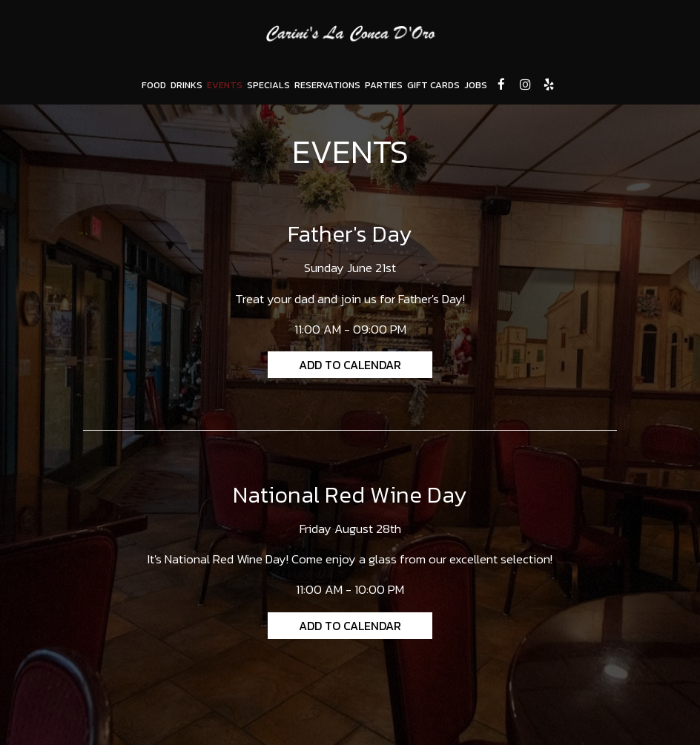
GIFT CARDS (433, 85)
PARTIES (384, 85)
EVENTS (225, 85)
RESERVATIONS (327, 85)
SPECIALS (268, 85)
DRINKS (186, 85)
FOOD (154, 85)
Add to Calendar (350, 365)
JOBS (476, 85)
